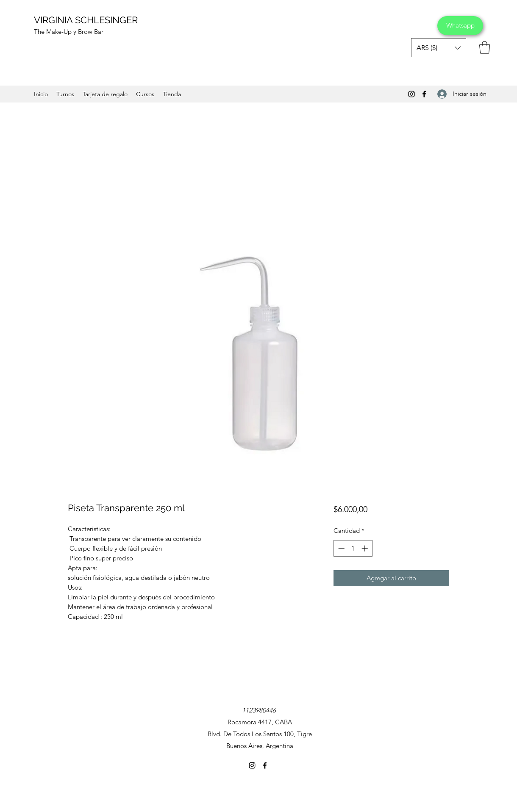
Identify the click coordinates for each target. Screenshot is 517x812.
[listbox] (439, 48)
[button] (439, 48)
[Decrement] (340, 548)
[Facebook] (424, 94)
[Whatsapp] (460, 26)
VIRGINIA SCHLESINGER (86, 20)
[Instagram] (411, 94)
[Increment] (366, 548)
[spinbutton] (353, 548)
